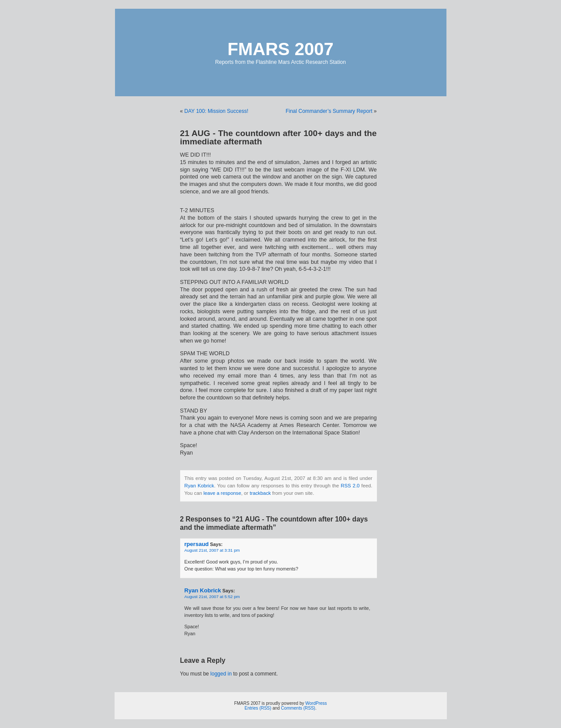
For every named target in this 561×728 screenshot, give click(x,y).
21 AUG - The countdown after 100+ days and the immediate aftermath (279, 137)
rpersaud (197, 544)
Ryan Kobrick (199, 486)
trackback (260, 493)
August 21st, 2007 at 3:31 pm (212, 550)
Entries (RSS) (258, 708)
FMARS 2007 (280, 49)
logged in (221, 674)
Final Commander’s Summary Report (329, 111)
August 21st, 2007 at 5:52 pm (212, 597)
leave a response (222, 493)
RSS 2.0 (350, 486)
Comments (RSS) (298, 708)
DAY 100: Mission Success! (216, 111)
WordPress (316, 703)
